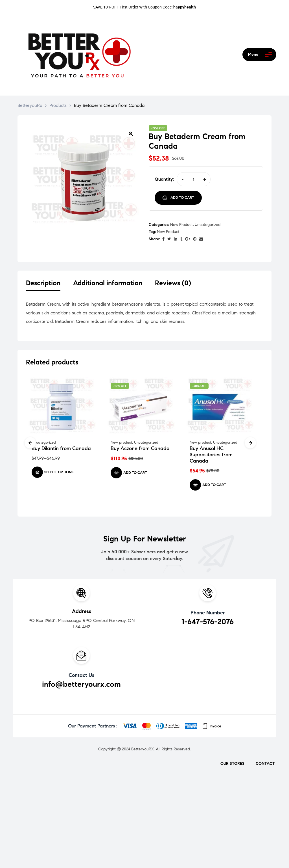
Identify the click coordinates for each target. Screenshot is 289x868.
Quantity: (164, 179)
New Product (168, 232)
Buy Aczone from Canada (140, 450)
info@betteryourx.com (81, 685)
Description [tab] (43, 283)
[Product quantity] (193, 179)
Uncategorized (208, 225)
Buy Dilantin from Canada (61, 450)
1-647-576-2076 (208, 623)
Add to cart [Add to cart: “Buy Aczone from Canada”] (135, 474)
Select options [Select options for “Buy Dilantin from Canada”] (59, 473)
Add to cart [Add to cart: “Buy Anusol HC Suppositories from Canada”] (214, 486)
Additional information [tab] (108, 283)
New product (181, 225)
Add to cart (182, 198)
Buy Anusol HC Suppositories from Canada (211, 456)
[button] (131, 133)
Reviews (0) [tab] (173, 283)
